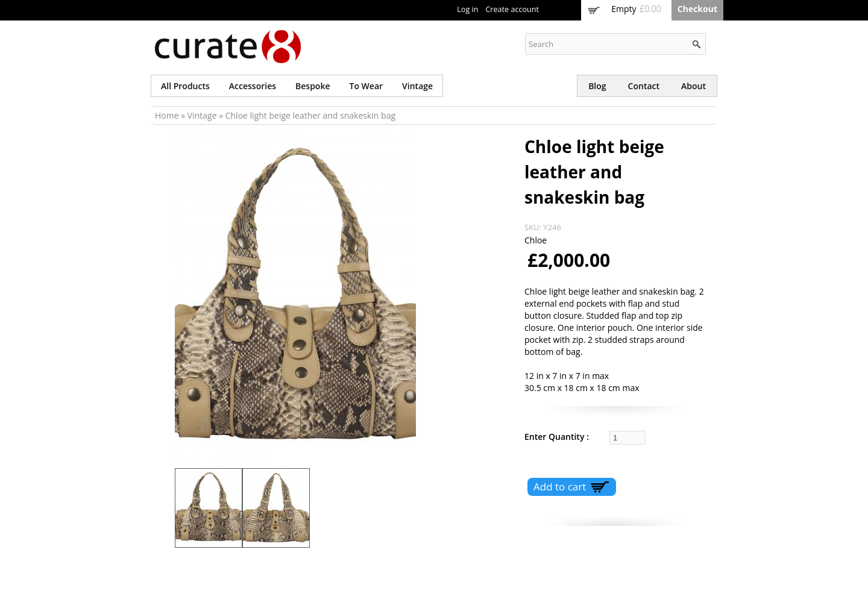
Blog (597, 86)
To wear (366, 86)
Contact (644, 86)
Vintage (417, 86)
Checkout (697, 9)
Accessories (253, 86)
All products (185, 86)
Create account (512, 9)
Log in (467, 9)
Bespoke (313, 86)
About (693, 86)
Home (167, 115)
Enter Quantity (555, 437)
